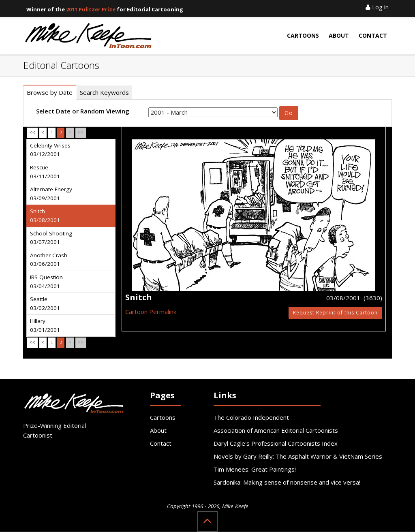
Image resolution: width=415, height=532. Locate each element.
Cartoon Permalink (151, 312)
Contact (161, 443)
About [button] (339, 35)
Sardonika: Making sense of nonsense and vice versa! (287, 482)
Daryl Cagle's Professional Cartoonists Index (276, 443)
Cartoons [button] (303, 35)
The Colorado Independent (251, 417)
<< (32, 132)
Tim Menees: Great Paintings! (255, 469)
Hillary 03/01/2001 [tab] (45, 325)
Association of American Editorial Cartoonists (276, 430)
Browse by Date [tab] (50, 92)
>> (81, 132)
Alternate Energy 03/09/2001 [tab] (51, 194)
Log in (377, 7)
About (158, 430)
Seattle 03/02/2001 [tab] (45, 303)
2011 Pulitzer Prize (91, 9)
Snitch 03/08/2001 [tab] (45, 216)
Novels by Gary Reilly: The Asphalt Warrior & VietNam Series (298, 456)
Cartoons (163, 417)
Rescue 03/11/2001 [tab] (45, 172)
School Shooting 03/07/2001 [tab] (51, 238)
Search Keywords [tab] (104, 92)
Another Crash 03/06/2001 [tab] (49, 260)
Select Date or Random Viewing (83, 111)
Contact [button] (373, 35)
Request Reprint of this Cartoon (335, 313)
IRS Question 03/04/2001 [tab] (46, 282)
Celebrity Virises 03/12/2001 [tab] (50, 150)
